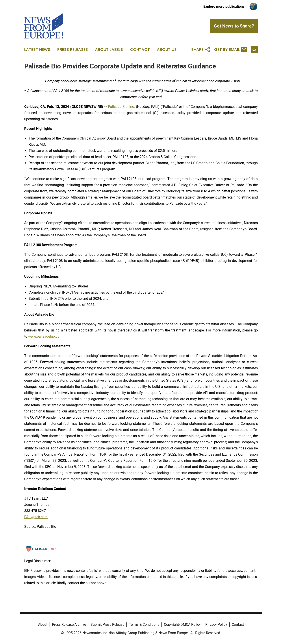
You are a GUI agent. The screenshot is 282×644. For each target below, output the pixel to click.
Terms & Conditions (144, 625)
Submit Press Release (107, 625)
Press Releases (73, 50)
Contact (140, 50)
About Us (167, 50)
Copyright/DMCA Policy (182, 625)
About (43, 625)
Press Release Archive (69, 625)
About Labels (109, 50)
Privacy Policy (216, 625)
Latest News (37, 50)
